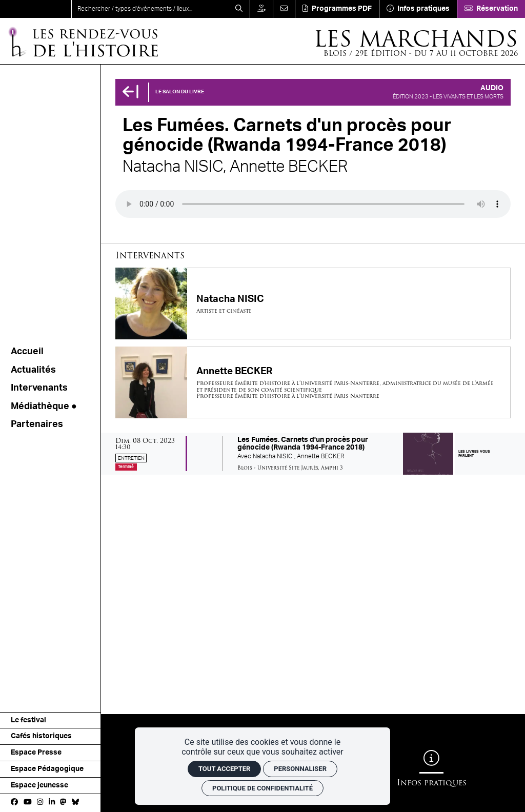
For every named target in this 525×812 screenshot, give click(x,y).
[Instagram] (40, 803)
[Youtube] (28, 803)
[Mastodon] (63, 803)
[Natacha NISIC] (313, 303)
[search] (150, 9)
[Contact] (284, 9)
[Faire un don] (261, 9)
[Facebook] (14, 803)
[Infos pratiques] (418, 9)
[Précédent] (130, 92)
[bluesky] (75, 803)
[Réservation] (491, 9)
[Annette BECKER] (313, 382)
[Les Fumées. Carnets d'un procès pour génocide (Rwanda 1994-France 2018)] (313, 454)
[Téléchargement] (337, 9)
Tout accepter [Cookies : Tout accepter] (224, 769)
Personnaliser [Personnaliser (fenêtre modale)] (300, 769)
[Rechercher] (239, 9)
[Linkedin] (52, 803)
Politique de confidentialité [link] (262, 788)
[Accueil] (83, 41)
